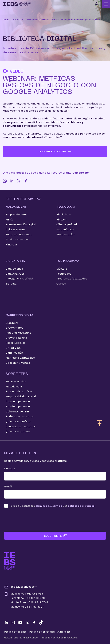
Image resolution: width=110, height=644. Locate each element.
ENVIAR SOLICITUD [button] (56, 152)
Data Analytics (15, 274)
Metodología (14, 386)
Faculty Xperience (18, 406)
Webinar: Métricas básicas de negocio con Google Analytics (64, 19)
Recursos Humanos (19, 234)
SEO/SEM (12, 323)
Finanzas (12, 244)
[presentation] (31, 520)
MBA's (9, 219)
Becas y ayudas (16, 381)
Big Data (11, 284)
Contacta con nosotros (21, 426)
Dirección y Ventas (18, 363)
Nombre (10, 468)
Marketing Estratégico (20, 358)
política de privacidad (81, 506)
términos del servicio (49, 506)
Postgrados (64, 274)
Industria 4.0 (65, 229)
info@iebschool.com (21, 587)
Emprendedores (16, 214)
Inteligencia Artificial (19, 279)
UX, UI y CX (13, 348)
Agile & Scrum (15, 229)
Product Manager (17, 239)
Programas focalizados (72, 279)
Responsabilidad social (21, 396)
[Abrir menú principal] (106, 4)
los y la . (52, 506)
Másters (62, 269)
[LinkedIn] (12, 181)
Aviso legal (64, 632)
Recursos (18, 19)
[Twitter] (19, 181)
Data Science (14, 269)
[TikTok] (41, 622)
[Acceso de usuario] (96, 4)
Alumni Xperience (18, 401)
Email (8, 486)
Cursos (61, 284)
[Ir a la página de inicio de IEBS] (10, 561)
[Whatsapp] (5, 181)
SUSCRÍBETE (56, 536)
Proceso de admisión (19, 391)
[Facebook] (26, 181)
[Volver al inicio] (17, 4)
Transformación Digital (21, 224)
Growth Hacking (16, 338)
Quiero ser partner (18, 431)
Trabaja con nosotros (20, 416)
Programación (66, 234)
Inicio (6, 19)
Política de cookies (15, 632)
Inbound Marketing (18, 333)
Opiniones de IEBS (18, 411)
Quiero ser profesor (19, 421)
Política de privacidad (42, 632)
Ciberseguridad (67, 224)
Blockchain (64, 214)
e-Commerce (14, 328)
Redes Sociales (15, 343)
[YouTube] (20, 622)
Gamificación (14, 353)
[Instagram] (13, 622)
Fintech (61, 219)
